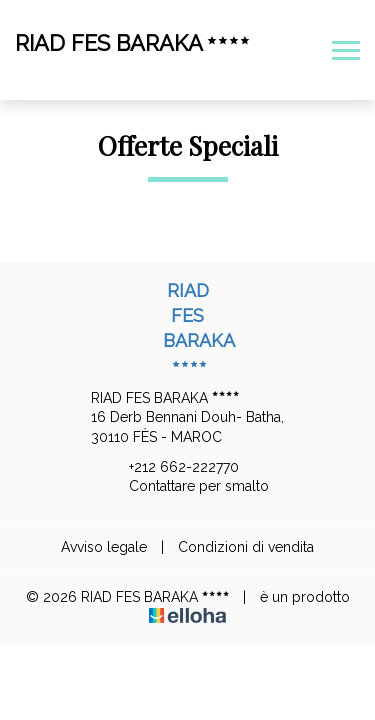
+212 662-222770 (172, 467)
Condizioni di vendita (246, 547)
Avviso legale (104, 547)
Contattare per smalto (187, 487)
